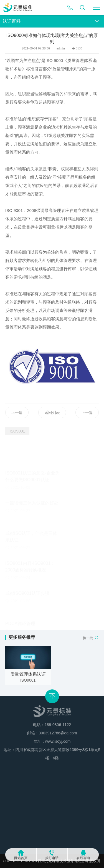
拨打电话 (52, 858)
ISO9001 (17, 431)
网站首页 (21, 858)
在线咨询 (83, 858)
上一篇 (17, 420)
